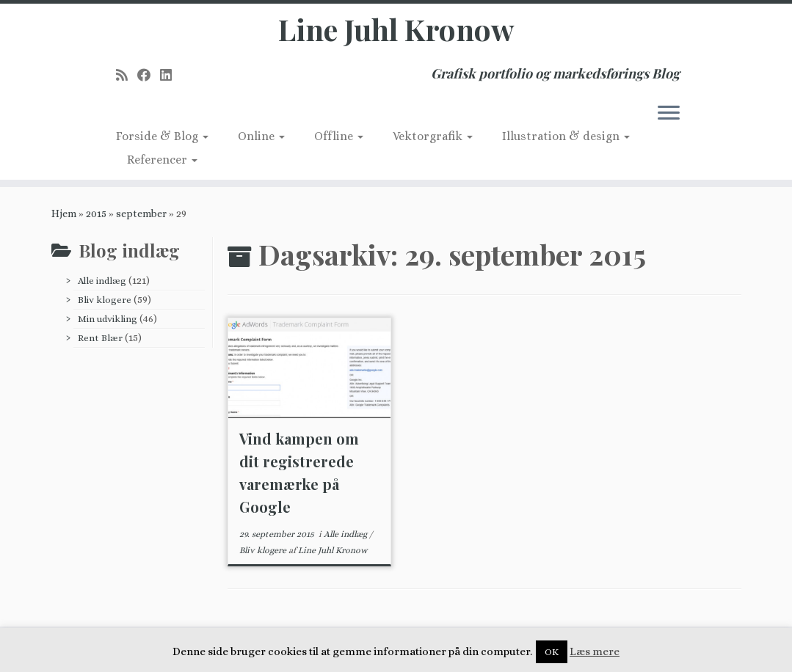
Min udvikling (108, 319)
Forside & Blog (162, 136)
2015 (96, 213)
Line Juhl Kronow (396, 29)
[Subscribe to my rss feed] (127, 75)
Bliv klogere (105, 300)
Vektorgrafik (433, 136)
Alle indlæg (102, 281)
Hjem (64, 213)
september (141, 213)
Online (261, 136)
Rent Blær (100, 338)
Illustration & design (566, 136)
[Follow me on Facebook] (149, 75)
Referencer (162, 160)
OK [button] (552, 652)
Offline (339, 136)
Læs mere (595, 651)
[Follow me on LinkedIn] (171, 75)
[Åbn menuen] (669, 114)
